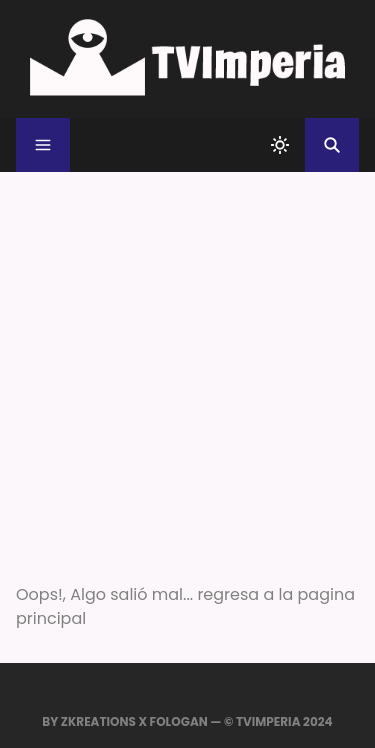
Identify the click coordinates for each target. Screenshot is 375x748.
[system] (280, 145)
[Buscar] (332, 145)
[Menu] (43, 145)
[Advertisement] (187, 369)
